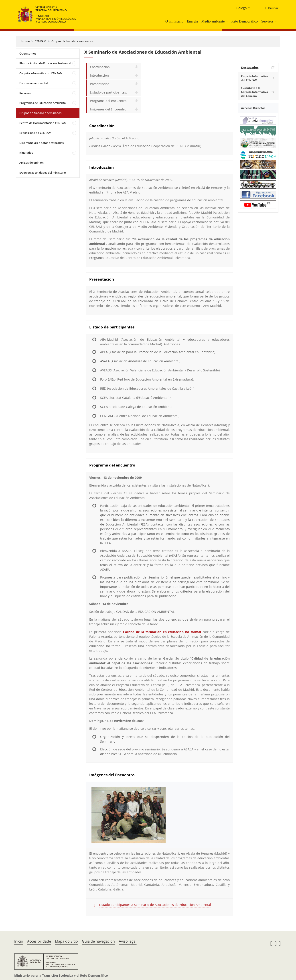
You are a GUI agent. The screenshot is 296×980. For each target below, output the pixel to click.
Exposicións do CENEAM (35, 133)
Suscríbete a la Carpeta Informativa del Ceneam (254, 92)
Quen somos (28, 53)
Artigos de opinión (31, 163)
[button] (227, 21)
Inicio (19, 941)
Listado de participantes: (108, 92)
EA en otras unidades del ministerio (43, 173)
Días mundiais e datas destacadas (42, 143)
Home (25, 41)
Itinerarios (26, 153)
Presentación (100, 84)
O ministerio (174, 21)
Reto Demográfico (244, 21)
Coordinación (100, 67)
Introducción (99, 75)
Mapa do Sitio (66, 941)
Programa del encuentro (108, 101)
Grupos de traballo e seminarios (72, 41)
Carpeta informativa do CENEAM (41, 73)
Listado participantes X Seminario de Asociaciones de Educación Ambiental (155, 905)
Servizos (267, 21)
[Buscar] (270, 8)
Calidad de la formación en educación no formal (162, 632)
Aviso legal (128, 941)
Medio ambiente (213, 21)
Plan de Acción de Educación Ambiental (45, 63)
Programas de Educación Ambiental (43, 103)
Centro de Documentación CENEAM (43, 123)
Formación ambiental (33, 83)
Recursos (25, 93)
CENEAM (41, 41)
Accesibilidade (39, 941)
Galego (241, 8)
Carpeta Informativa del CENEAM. (254, 78)
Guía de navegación (98, 941)
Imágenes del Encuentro (108, 109)
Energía (192, 21)
